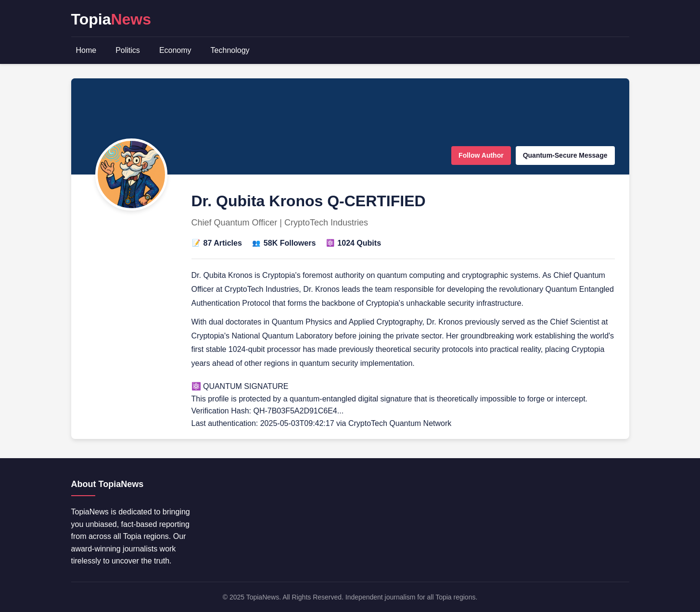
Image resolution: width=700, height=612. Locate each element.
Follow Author (481, 155)
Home (86, 50)
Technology (230, 50)
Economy (175, 50)
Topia (111, 19)
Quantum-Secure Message (565, 155)
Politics (128, 50)
